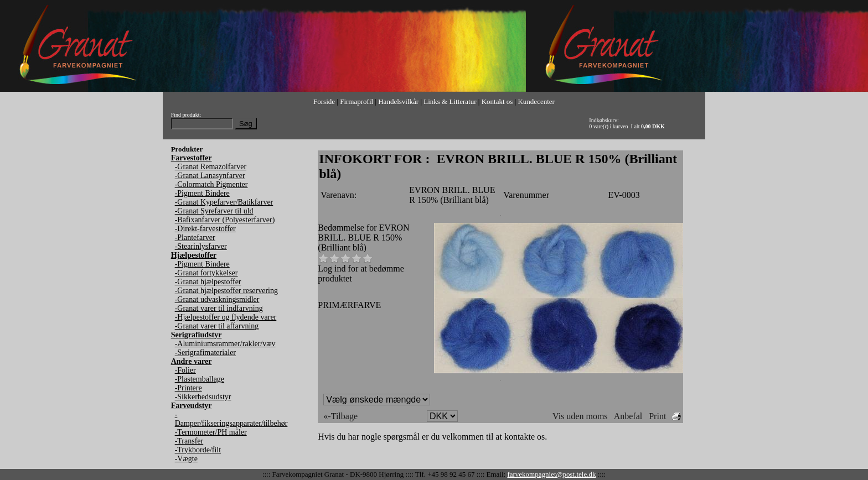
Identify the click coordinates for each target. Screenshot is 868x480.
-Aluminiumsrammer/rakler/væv (225, 344)
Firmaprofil (356, 101)
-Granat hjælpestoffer (208, 282)
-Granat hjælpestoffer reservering (226, 291)
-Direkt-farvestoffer (205, 229)
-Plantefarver (195, 238)
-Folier (185, 370)
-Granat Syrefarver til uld (214, 211)
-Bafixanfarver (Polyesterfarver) (225, 220)
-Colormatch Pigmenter (211, 184)
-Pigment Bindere (202, 193)
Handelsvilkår (398, 101)
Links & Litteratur (450, 101)
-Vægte (186, 459)
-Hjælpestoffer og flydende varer (226, 317)
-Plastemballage (200, 379)
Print (657, 416)
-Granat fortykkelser (206, 273)
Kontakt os (497, 101)
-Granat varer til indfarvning (219, 308)
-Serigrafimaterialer (205, 353)
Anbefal (628, 416)
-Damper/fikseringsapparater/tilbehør (231, 419)
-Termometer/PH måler (211, 432)
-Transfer (189, 441)
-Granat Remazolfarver (211, 167)
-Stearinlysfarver (201, 246)
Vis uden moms (580, 416)
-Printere (188, 388)
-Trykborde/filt (198, 450)
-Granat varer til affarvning (217, 326)
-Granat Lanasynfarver (210, 176)
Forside (324, 101)
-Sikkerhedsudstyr (203, 397)
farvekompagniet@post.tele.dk (551, 474)
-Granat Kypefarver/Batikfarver (224, 202)
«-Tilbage (340, 416)
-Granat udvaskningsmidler (217, 299)
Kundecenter (536, 101)
